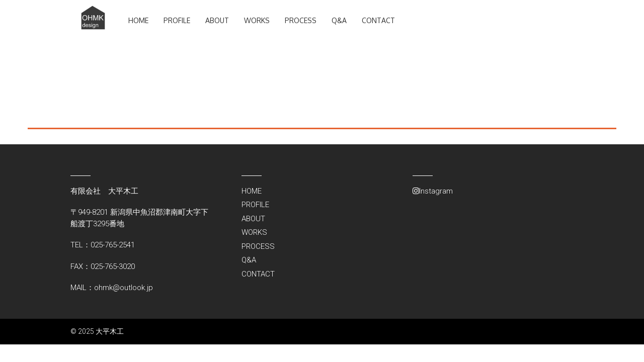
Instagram (433, 191)
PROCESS (301, 20)
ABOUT (217, 20)
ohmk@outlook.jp (124, 288)
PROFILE (177, 20)
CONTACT (378, 20)
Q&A (339, 20)
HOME (138, 20)
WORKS (257, 20)
